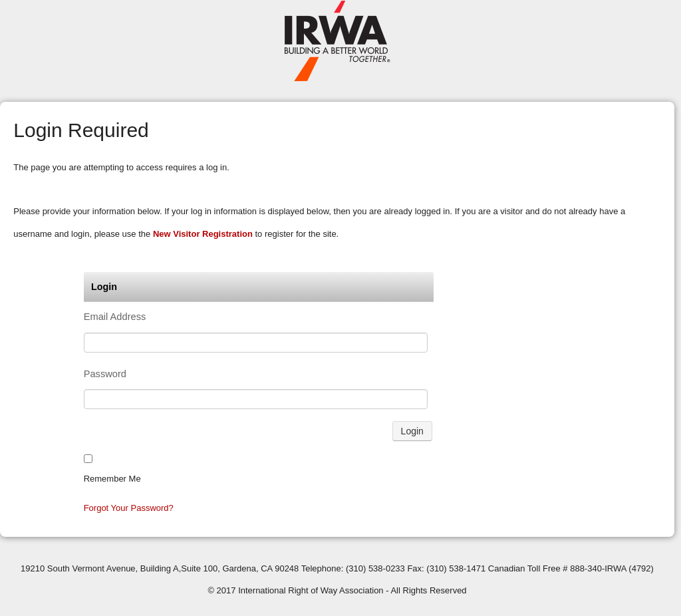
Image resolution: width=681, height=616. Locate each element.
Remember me (112, 479)
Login (412, 431)
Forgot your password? (129, 508)
